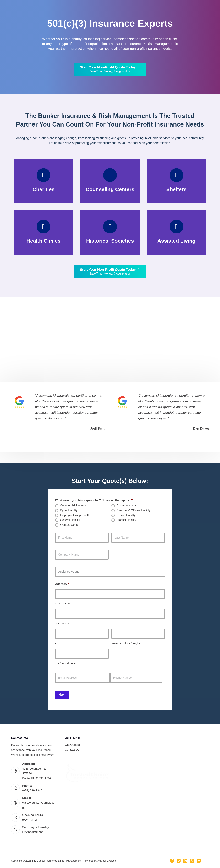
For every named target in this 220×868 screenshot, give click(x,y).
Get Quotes (72, 742)
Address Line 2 (64, 624)
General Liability (70, 520)
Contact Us (72, 747)
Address (62, 584)
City (57, 643)
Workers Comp (69, 525)
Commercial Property (73, 506)
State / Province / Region (126, 643)
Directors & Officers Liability (133, 510)
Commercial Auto (127, 506)
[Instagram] (179, 858)
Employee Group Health (75, 515)
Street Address (64, 604)
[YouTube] (199, 858)
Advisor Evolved (107, 858)
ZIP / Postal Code (65, 663)
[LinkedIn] (185, 858)
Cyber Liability (69, 510)
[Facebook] (172, 858)
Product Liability (126, 520)
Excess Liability (126, 515)
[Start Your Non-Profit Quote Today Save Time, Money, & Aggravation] (110, 69)
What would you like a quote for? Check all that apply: (94, 500)
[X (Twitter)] (192, 858)
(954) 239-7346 (32, 788)
